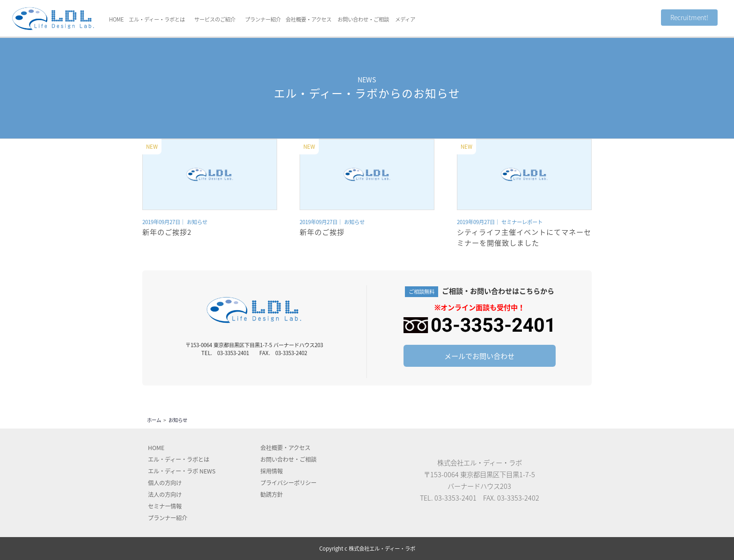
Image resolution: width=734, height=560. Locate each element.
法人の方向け (165, 495)
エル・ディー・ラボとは (157, 19)
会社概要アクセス (285, 448)
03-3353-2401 (455, 498)
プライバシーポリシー (288, 483)
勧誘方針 (272, 495)
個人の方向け (165, 483)
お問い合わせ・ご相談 (363, 19)
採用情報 (272, 471)
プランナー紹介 (263, 19)
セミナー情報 (165, 506)
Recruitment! (689, 17)
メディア (405, 19)
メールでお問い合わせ (479, 356)
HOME (117, 19)
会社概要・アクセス (308, 19)
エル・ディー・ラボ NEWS (182, 471)
